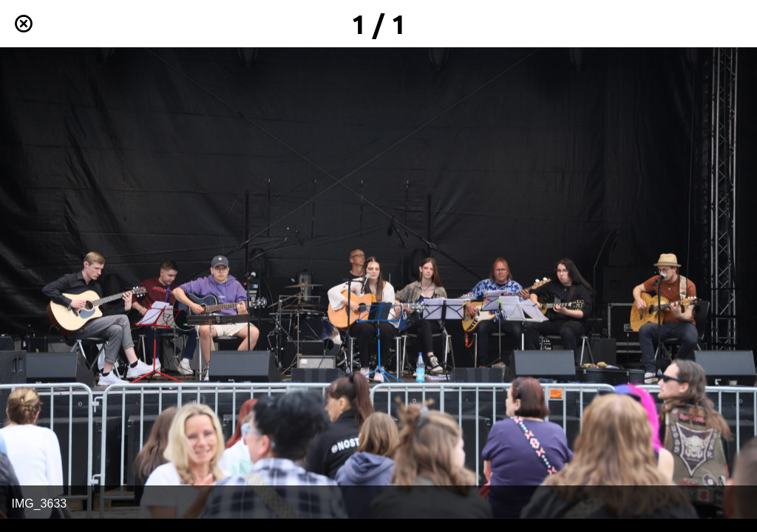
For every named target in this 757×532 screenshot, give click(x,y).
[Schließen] (24, 24)
